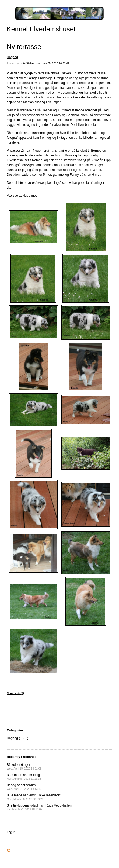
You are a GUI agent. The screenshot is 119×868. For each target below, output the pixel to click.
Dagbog (12, 57)
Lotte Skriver (27, 63)
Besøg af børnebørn (24, 787)
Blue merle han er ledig (24, 777)
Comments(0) (15, 693)
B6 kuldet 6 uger (24, 766)
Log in (11, 832)
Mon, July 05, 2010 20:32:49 (52, 63)
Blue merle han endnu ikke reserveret (34, 797)
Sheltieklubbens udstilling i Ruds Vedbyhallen (39, 807)
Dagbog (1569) (17, 738)
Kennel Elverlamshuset (41, 29)
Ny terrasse (24, 47)
